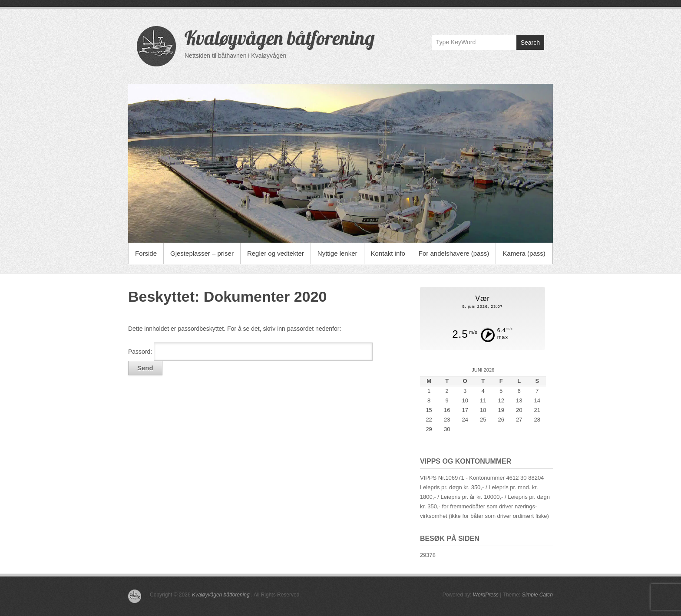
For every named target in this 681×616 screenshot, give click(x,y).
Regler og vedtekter (276, 253)
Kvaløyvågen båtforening (280, 38)
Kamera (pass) (524, 253)
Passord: (250, 352)
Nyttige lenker (337, 253)
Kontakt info (388, 253)
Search (530, 43)
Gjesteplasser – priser (202, 253)
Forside (146, 253)
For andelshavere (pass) (454, 253)
